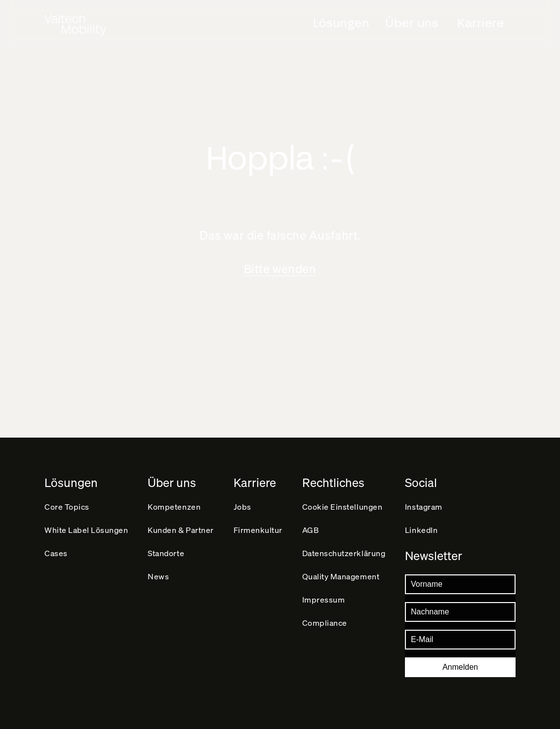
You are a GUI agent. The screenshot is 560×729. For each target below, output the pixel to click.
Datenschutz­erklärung (344, 553)
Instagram (424, 506)
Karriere (480, 23)
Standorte (166, 553)
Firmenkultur (258, 530)
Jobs (242, 506)
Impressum (324, 599)
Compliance (325, 623)
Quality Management (341, 576)
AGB (311, 530)
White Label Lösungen (86, 530)
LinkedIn (421, 530)
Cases (56, 553)
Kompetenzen (174, 506)
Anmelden (460, 667)
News (158, 576)
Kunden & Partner (180, 530)
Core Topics (67, 506)
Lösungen (341, 23)
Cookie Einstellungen (342, 506)
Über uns (412, 23)
